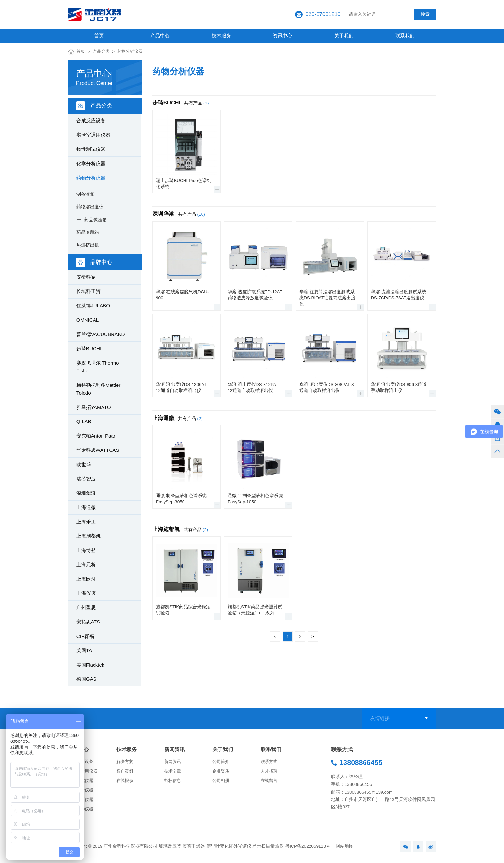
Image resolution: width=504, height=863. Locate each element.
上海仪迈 (86, 593)
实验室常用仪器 (84, 772)
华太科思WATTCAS (98, 450)
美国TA (84, 650)
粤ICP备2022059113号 (308, 851)
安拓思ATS (88, 622)
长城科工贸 (89, 291)
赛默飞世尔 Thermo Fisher (98, 367)
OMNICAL (88, 320)
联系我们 (405, 36)
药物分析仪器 (133, 52)
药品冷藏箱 (88, 232)
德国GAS (86, 679)
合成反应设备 (91, 120)
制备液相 (85, 194)
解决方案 (125, 763)
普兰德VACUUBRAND (101, 334)
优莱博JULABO (93, 306)
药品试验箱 (95, 220)
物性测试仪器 (91, 149)
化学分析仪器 (91, 164)
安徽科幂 (86, 277)
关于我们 (344, 36)
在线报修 (125, 782)
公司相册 (221, 782)
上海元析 (86, 564)
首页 (99, 36)
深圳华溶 (86, 493)
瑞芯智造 (86, 479)
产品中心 (160, 36)
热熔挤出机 (88, 245)
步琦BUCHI (89, 348)
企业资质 (221, 772)
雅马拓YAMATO (94, 407)
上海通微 (86, 507)
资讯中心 (283, 36)
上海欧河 (86, 579)
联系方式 (270, 763)
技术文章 (173, 772)
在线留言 (270, 782)
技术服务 (221, 36)
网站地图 (345, 851)
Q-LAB (84, 421)
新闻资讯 (175, 750)
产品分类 (103, 52)
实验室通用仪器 (93, 135)
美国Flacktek (90, 665)
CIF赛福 (85, 636)
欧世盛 (84, 464)
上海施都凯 (89, 536)
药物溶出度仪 (90, 207)
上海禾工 (86, 522)
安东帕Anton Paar (96, 436)
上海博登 (86, 550)
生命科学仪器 (82, 813)
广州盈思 (86, 608)
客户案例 (125, 772)
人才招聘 (270, 772)
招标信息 (173, 782)
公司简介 (221, 763)
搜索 (425, 14)
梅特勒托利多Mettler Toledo (99, 389)
